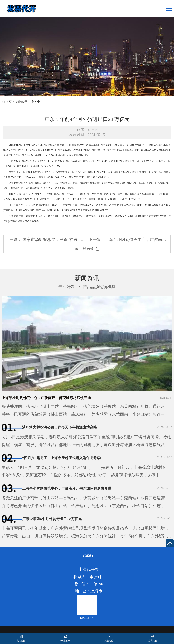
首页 (9, 102)
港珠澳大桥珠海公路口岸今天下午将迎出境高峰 (68, 428)
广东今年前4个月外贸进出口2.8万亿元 (59, 523)
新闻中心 (37, 102)
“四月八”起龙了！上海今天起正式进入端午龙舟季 (71, 460)
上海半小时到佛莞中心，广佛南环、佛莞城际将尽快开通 (57, 398)
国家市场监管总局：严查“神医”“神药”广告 (61, 240)
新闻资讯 (22, 102)
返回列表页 (87, 249)
